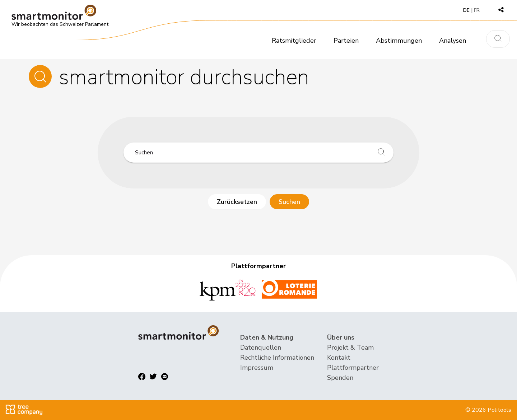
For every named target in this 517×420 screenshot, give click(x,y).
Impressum (257, 368)
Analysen (453, 41)
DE (466, 10)
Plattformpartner (353, 368)
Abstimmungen (399, 41)
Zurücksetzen (237, 202)
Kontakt (339, 358)
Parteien (346, 41)
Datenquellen (261, 347)
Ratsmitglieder (294, 41)
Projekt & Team (350, 347)
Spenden (340, 378)
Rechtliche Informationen (277, 358)
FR (477, 10)
